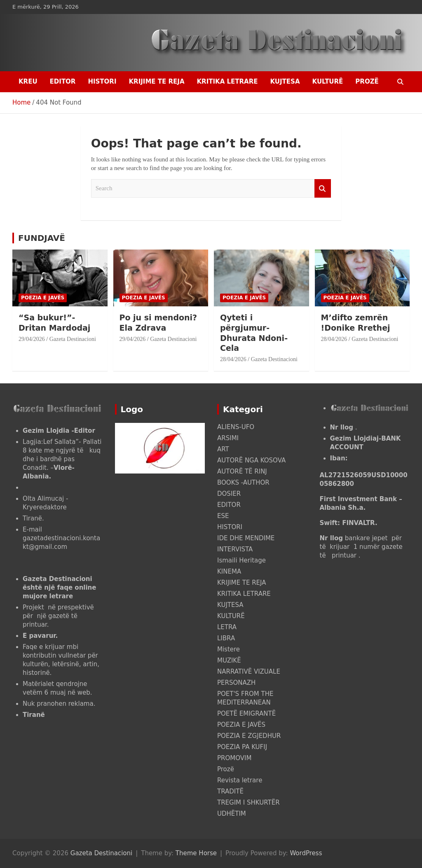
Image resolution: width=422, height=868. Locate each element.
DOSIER (229, 494)
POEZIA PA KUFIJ (242, 747)
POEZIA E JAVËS (43, 298)
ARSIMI (228, 438)
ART (223, 449)
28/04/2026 (233, 359)
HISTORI (102, 82)
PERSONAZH (236, 683)
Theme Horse (196, 853)
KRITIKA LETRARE (227, 82)
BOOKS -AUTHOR (243, 483)
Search (323, 188)
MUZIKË (229, 660)
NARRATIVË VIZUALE (249, 672)
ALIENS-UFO (236, 427)
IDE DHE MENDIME (246, 538)
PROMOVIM (234, 758)
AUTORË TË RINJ (242, 471)
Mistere (229, 649)
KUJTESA (285, 82)
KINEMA (229, 572)
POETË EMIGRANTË (246, 714)
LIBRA (226, 638)
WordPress (306, 853)
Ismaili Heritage (241, 560)
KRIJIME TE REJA (156, 82)
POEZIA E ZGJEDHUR (249, 736)
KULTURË (328, 82)
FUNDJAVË (42, 238)
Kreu (28, 82)
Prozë (367, 82)
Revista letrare (240, 780)
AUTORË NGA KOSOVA (251, 460)
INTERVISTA (235, 549)
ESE (223, 516)
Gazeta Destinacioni (73, 339)
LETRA (227, 627)
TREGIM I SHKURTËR (249, 803)
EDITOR (63, 82)
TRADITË (230, 791)
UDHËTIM (232, 814)
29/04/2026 (32, 339)
